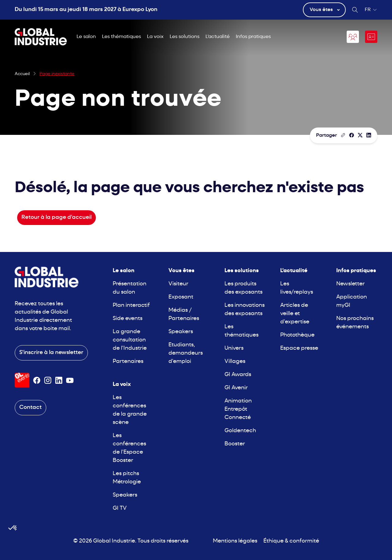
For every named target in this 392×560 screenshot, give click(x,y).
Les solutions (185, 37)
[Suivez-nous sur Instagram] (48, 380)
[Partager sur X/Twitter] (360, 135)
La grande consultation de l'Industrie (130, 340)
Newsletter (351, 284)
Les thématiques (121, 37)
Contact (30, 408)
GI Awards (238, 375)
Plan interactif (131, 305)
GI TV (120, 508)
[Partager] (352, 135)
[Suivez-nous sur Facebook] (37, 380)
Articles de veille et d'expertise (295, 314)
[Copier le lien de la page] (343, 135)
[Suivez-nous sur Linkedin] (59, 380)
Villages (235, 362)
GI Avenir (236, 388)
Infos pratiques (253, 37)
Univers (234, 348)
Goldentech (240, 431)
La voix (155, 37)
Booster (235, 444)
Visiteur (178, 284)
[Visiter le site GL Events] (22, 380)
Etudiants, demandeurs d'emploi (186, 353)
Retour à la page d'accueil (57, 217)
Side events (128, 319)
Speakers (125, 495)
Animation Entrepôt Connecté (238, 409)
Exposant (181, 297)
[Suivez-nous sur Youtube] (70, 380)
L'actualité (218, 37)
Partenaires (128, 362)
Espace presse (299, 348)
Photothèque (297, 335)
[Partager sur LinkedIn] (369, 135)
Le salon (86, 37)
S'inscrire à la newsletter (51, 353)
